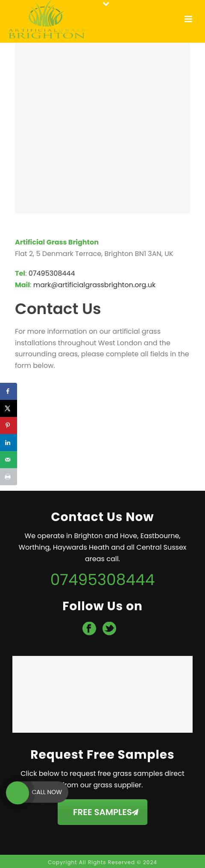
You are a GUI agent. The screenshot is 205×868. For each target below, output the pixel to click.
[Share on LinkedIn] (9, 443)
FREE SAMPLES (106, 812)
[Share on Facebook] (9, 391)
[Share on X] (9, 408)
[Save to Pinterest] (9, 425)
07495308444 (52, 273)
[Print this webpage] (9, 477)
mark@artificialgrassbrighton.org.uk (94, 285)
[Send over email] (9, 460)
